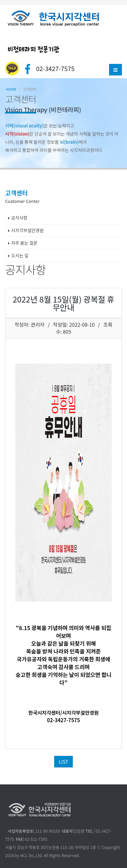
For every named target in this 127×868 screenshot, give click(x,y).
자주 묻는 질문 (24, 243)
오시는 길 (20, 255)
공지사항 (19, 218)
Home (11, 89)
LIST (63, 762)
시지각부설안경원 (27, 230)
